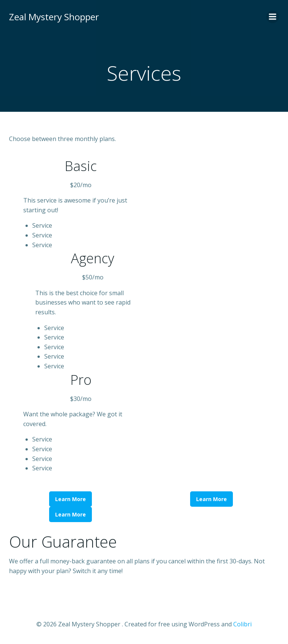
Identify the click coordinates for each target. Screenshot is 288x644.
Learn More (70, 499)
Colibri (242, 624)
